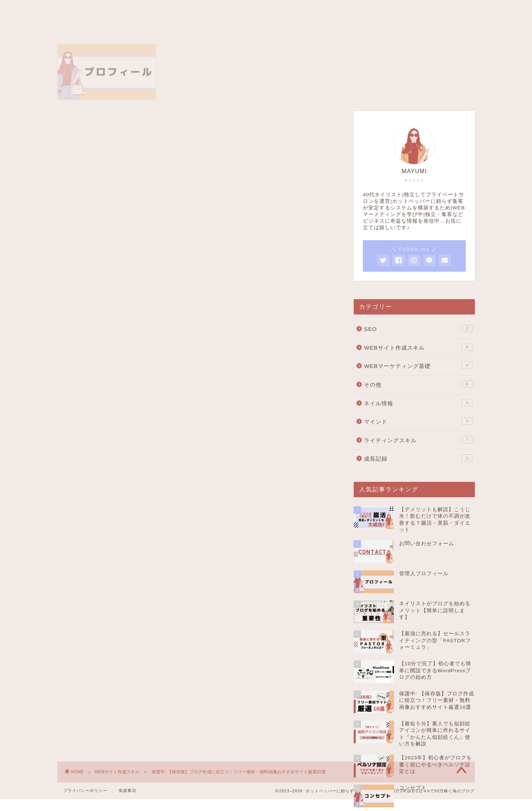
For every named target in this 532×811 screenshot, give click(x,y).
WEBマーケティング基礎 (418, 365)
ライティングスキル (418, 440)
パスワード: (119, 414)
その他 (418, 384)
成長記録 (418, 458)
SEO (418, 328)
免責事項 (127, 790)
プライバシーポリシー (85, 790)
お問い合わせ (320, 10)
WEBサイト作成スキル (93, 126)
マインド (418, 421)
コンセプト (212, 10)
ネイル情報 (418, 403)
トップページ (85, 10)
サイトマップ (265, 10)
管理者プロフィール (150, 10)
